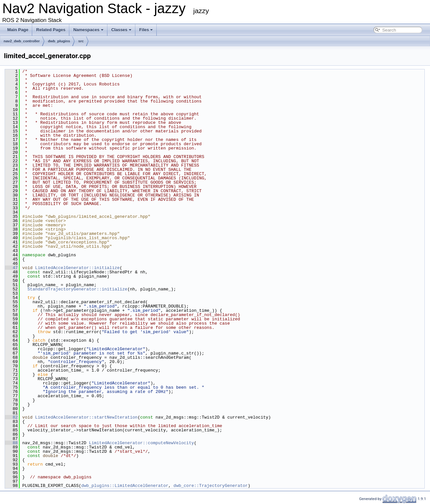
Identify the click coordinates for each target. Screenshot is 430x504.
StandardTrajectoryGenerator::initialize (77, 289)
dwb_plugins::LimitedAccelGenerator (125, 486)
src (81, 41)
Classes (121, 30)
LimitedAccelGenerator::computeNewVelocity (142, 443)
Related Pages (51, 30)
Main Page (18, 30)
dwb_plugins (59, 41)
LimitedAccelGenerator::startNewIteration (86, 417)
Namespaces (88, 30)
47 (11, 268)
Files (146, 30)
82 (11, 417)
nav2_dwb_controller (22, 41)
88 (11, 443)
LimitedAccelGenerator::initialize (77, 268)
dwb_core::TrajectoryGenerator (211, 486)
